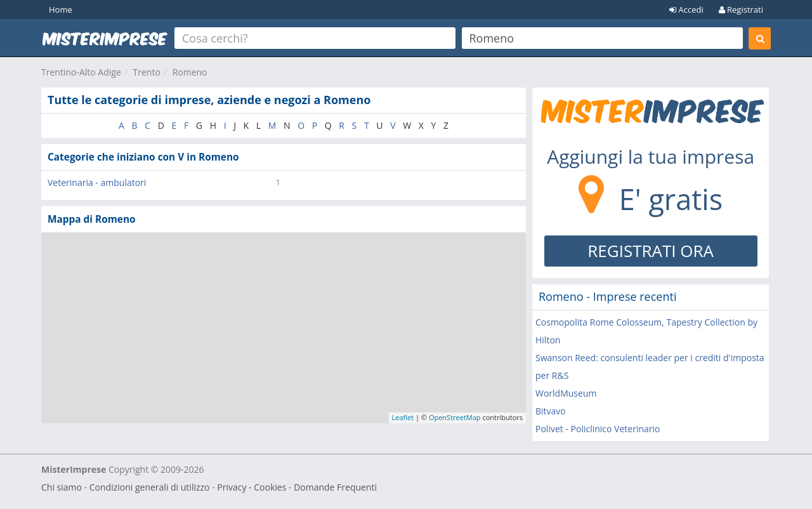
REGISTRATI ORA (651, 251)
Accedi (686, 10)
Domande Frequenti (335, 487)
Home (61, 10)
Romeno (190, 72)
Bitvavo (551, 411)
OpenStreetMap (455, 417)
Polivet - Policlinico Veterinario (598, 429)
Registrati (741, 10)
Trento (147, 72)
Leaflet (403, 417)
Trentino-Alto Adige (81, 72)
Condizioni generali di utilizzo (150, 487)
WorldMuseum (566, 393)
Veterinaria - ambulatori (97, 182)
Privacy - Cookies (252, 487)
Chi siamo (62, 487)
